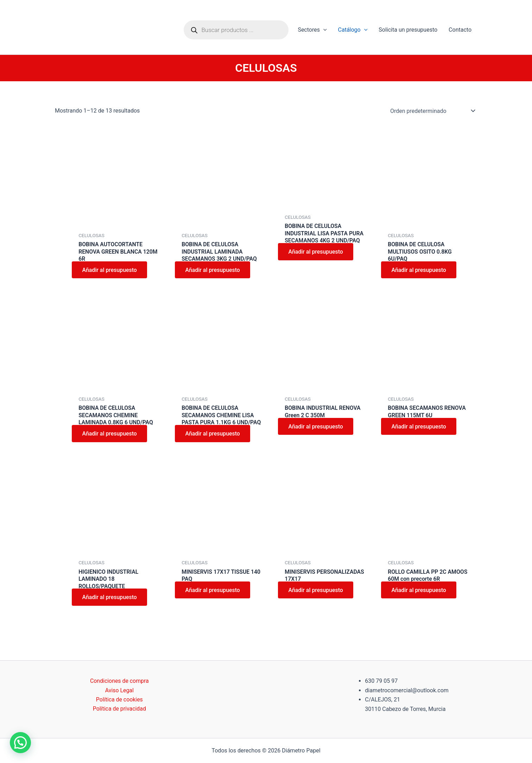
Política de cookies (119, 700)
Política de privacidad (119, 709)
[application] (323, 30)
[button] (20, 743)
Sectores (312, 30)
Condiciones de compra (119, 681)
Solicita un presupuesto (408, 30)
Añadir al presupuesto (110, 270)
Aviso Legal (119, 690)
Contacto (460, 30)
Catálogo (353, 30)
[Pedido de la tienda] (431, 111)
